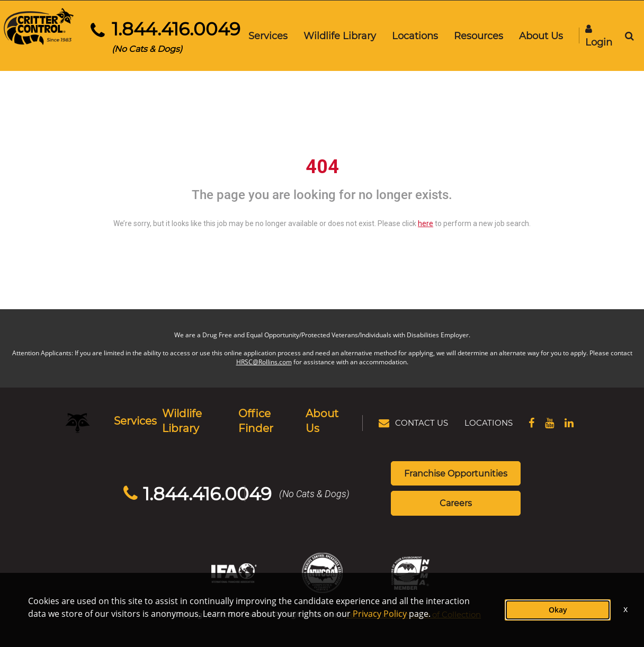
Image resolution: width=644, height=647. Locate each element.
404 (322, 165)
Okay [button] (558, 610)
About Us (539, 35)
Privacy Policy (380, 614)
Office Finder (269, 414)
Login (597, 37)
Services (266, 35)
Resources (477, 35)
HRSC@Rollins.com (264, 360)
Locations (413, 35)
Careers (456, 487)
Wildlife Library (338, 35)
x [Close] (625, 609)
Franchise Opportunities (456, 457)
